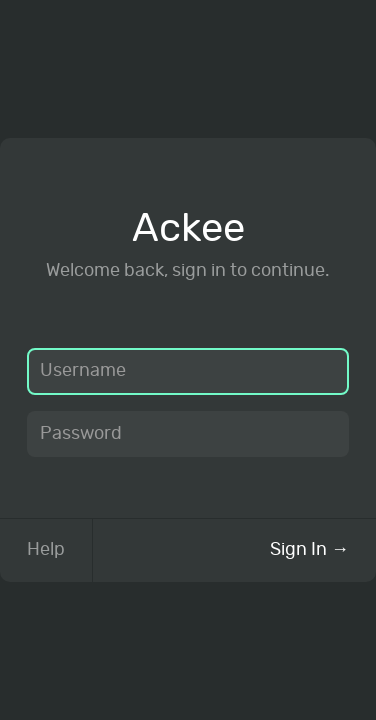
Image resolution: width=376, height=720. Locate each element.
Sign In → (309, 550)
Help (46, 550)
